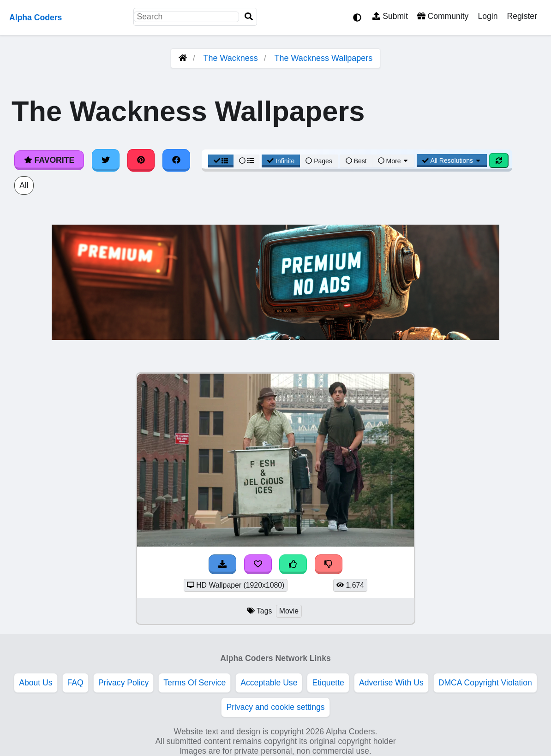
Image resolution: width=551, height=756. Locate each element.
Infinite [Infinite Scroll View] (281, 161)
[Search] (249, 17)
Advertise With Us (391, 683)
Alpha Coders (36, 18)
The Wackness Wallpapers (324, 58)
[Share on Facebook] (176, 160)
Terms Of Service (195, 683)
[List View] (246, 161)
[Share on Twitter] (106, 160)
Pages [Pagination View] (319, 161)
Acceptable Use (269, 683)
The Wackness (230, 58)
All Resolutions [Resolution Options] (452, 161)
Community (443, 16)
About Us (36, 683)
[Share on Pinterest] (141, 160)
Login (488, 16)
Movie (289, 611)
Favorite (49, 160)
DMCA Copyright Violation (485, 683)
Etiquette (328, 683)
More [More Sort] (394, 161)
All (24, 185)
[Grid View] (221, 161)
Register (522, 16)
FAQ (75, 683)
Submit (390, 16)
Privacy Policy (124, 683)
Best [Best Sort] (356, 161)
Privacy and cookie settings (275, 707)
